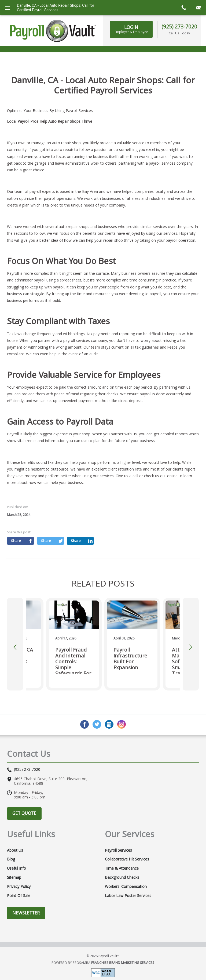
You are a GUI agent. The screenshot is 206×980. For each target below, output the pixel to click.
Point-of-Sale (19, 896)
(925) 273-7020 (179, 26)
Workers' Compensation (126, 887)
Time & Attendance (122, 868)
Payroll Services (118, 850)
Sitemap (14, 877)
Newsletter (26, 913)
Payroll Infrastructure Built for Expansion (130, 659)
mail (198, 8)
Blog (11, 859)
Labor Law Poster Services (128, 896)
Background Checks (122, 877)
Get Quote (24, 813)
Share (16, 541)
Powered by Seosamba (103, 963)
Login (131, 29)
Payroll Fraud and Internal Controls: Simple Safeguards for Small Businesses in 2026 (73, 660)
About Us (15, 850)
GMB (109, 724)
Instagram (122, 724)
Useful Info (16, 868)
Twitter (97, 724)
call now (183, 8)
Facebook (84, 724)
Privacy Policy (19, 887)
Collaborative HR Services (127, 859)
